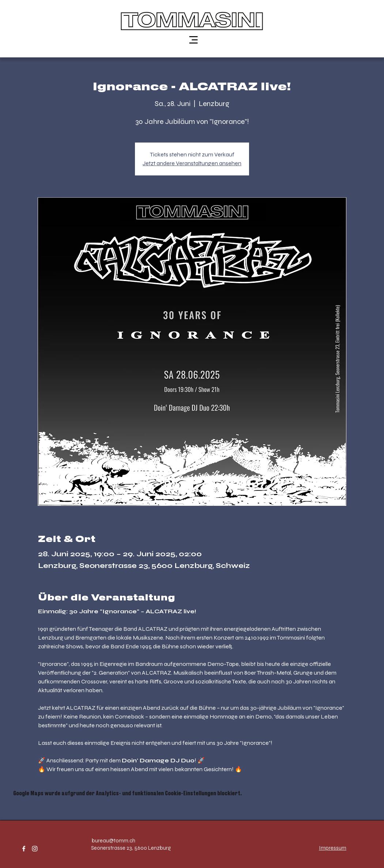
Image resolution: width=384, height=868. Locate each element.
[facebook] (24, 849)
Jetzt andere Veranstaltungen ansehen (192, 163)
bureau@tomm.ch (114, 841)
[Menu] (193, 40)
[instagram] (35, 849)
